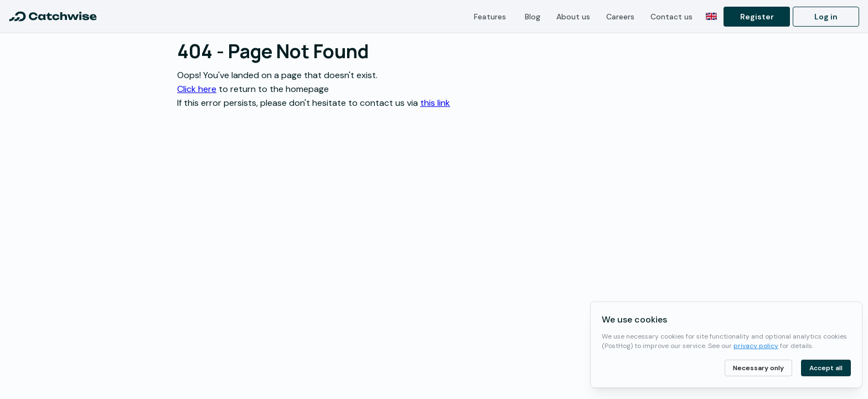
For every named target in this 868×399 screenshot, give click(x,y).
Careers (620, 17)
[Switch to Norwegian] (711, 17)
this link (435, 103)
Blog (533, 17)
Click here (197, 89)
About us (573, 17)
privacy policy (756, 346)
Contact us (671, 17)
